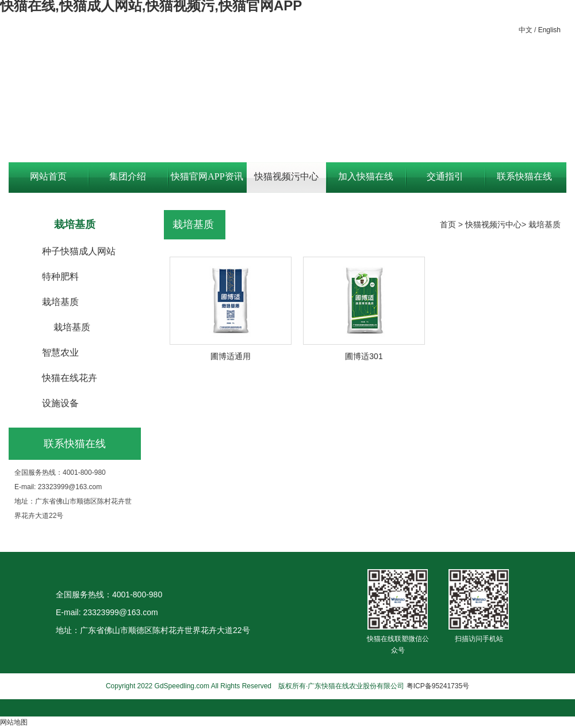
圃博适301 (364, 356)
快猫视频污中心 (286, 176)
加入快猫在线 (366, 176)
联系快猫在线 (524, 176)
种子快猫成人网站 (79, 251)
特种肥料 (60, 277)
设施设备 (60, 403)
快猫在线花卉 (70, 378)
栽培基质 (60, 302)
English (549, 30)
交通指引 (445, 176)
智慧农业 (60, 352)
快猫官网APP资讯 (207, 176)
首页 (448, 224)
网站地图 (14, 722)
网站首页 (48, 176)
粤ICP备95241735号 (438, 686)
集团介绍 (128, 176)
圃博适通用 (231, 356)
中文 (526, 30)
